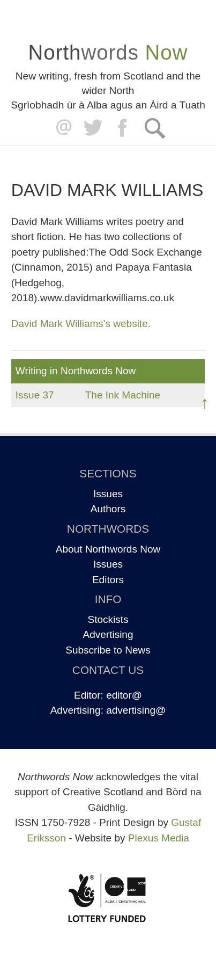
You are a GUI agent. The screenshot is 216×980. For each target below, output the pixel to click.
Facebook (124, 128)
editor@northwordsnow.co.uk (61, 128)
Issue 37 (35, 395)
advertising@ (136, 710)
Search (155, 128)
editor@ (124, 695)
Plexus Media (159, 838)
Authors (108, 509)
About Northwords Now (108, 549)
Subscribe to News (108, 650)
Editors (108, 580)
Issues (108, 494)
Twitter (92, 128)
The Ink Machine (123, 395)
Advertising (108, 634)
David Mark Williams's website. (81, 324)
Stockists (108, 619)
